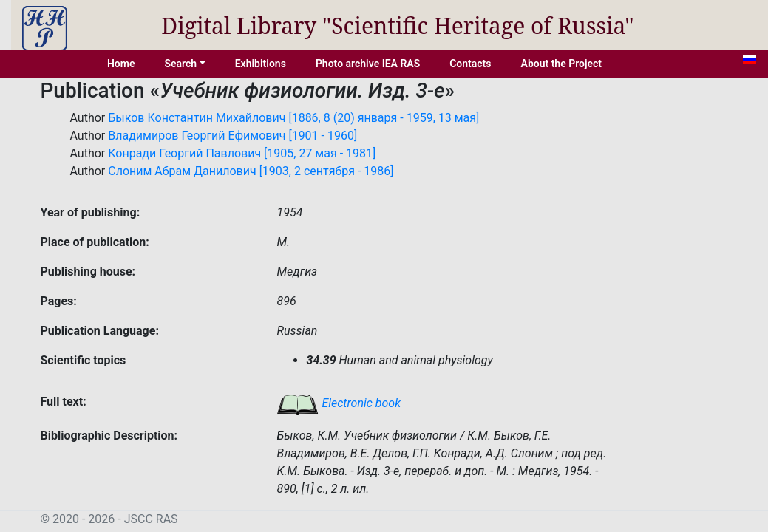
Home (121, 64)
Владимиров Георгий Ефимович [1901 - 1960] (232, 136)
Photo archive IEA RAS (368, 64)
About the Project (562, 64)
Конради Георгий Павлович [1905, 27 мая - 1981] (242, 153)
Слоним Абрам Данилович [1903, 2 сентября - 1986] (251, 171)
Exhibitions (261, 64)
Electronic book (339, 403)
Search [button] (180, 64)
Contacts (470, 64)
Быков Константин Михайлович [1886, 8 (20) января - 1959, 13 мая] (293, 118)
